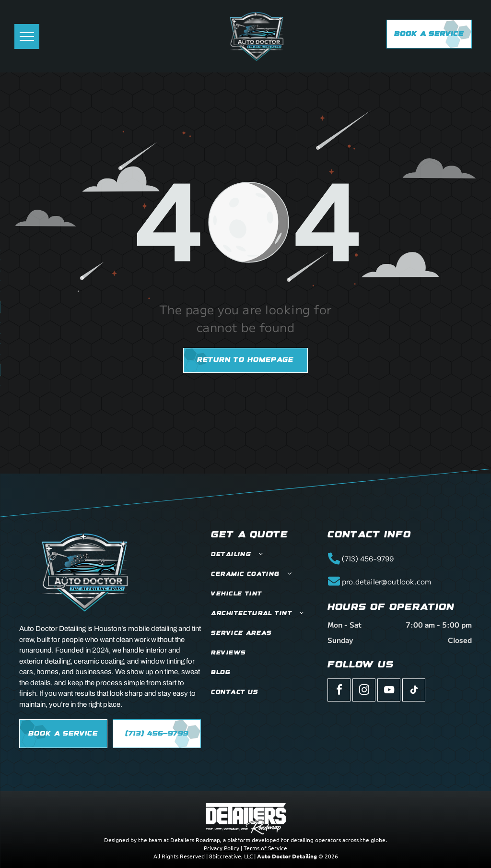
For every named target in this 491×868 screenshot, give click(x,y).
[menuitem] (264, 555)
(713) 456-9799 (368, 559)
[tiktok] (414, 691)
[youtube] (389, 691)
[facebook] (339, 691)
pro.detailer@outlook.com (386, 581)
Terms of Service (265, 848)
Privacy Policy (222, 848)
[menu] (27, 36)
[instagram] (364, 691)
